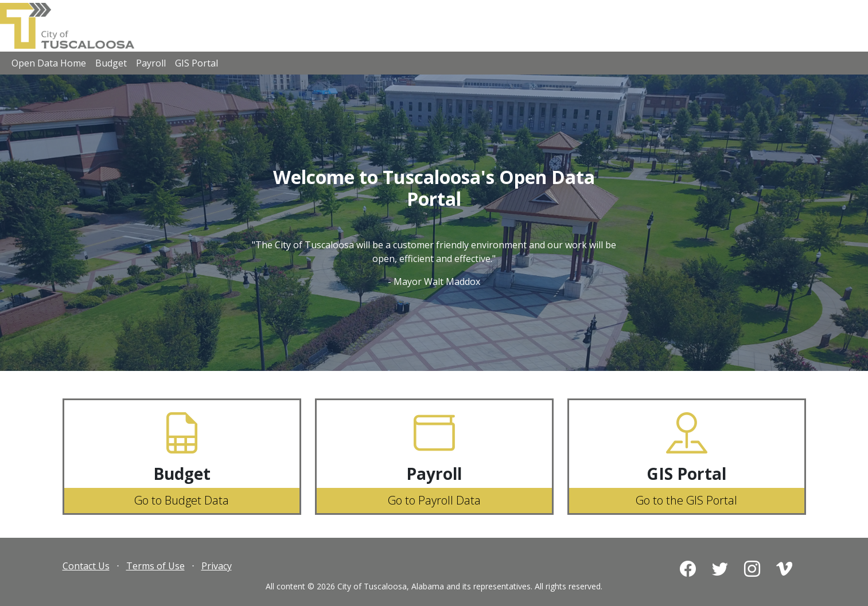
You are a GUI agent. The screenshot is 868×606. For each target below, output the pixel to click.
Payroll (151, 63)
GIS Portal (196, 63)
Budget (111, 63)
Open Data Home (49, 63)
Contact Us (86, 566)
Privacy (217, 566)
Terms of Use (155, 566)
